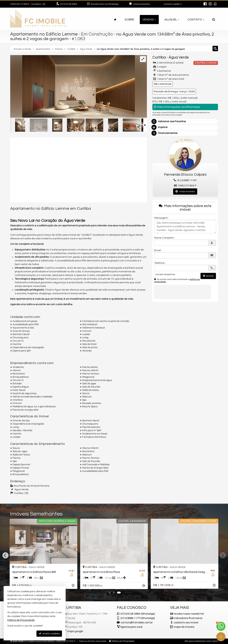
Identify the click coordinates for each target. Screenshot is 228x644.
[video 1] (79, 169)
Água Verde (179, 57)
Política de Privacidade (123, 641)
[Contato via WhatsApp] (221, 626)
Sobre (129, 20)
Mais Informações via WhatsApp (177, 107)
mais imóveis (185, 191)
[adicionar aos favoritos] (73, 586)
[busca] (214, 20)
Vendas (149, 20)
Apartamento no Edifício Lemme (44, 34)
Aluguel (172, 20)
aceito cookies (49, 634)
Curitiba (159, 57)
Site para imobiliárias (195, 641)
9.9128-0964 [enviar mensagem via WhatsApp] (69, 4)
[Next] (223, 555)
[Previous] (5, 555)
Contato (196, 20)
